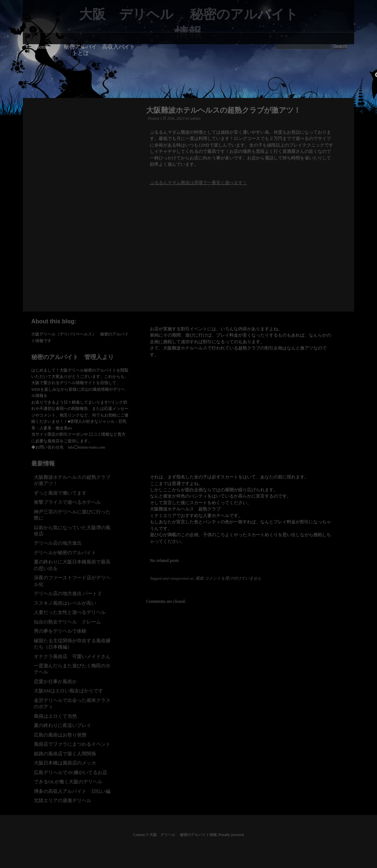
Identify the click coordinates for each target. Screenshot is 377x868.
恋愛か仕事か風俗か (55, 681)
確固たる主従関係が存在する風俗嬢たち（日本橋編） (72, 644)
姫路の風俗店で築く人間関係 (65, 754)
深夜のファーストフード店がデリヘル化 (72, 581)
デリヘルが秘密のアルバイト (65, 553)
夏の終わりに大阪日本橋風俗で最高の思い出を (72, 565)
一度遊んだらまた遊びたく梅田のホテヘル (72, 669)
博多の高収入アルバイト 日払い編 (72, 791)
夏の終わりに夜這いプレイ (63, 725)
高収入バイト (119, 47)
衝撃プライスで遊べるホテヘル (67, 502)
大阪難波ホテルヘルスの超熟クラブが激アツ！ (223, 110)
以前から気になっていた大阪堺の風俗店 (72, 531)
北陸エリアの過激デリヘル (63, 800)
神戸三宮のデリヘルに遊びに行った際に (72, 515)
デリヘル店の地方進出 (58, 543)
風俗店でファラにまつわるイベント (72, 744)
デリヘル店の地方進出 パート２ (68, 593)
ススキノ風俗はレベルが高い (65, 603)
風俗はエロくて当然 (55, 716)
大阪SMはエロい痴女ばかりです (68, 691)
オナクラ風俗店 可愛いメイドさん (72, 656)
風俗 (200, 578)
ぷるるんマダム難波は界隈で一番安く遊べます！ (198, 183)
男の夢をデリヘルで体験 (60, 631)
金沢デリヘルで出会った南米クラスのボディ (72, 703)
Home (42, 47)
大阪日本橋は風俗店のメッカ (65, 763)
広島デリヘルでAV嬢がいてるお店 (71, 772)
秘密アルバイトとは (80, 50)
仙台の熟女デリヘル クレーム (67, 622)
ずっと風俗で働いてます (60, 493)
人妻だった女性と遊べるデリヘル (70, 612)
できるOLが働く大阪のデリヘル (68, 782)
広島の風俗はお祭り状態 (60, 735)
